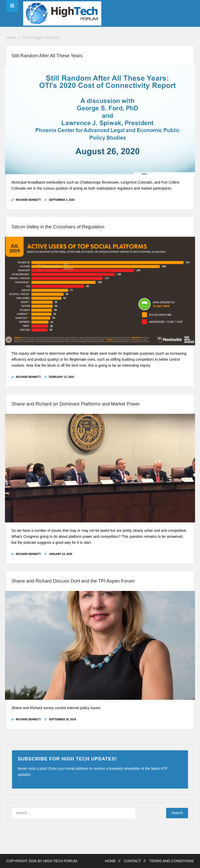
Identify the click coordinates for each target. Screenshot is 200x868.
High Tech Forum (60, 861)
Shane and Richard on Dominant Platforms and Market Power (76, 404)
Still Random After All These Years (47, 56)
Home (11, 38)
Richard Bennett (28, 200)
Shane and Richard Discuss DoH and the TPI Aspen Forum (73, 581)
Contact (133, 861)
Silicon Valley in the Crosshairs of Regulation (58, 227)
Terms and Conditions (171, 861)
